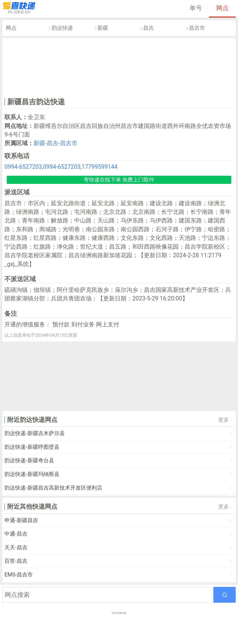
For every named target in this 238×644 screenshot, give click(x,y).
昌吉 (149, 28)
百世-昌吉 (16, 561)
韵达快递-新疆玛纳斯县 (32, 474)
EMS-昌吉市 (19, 575)
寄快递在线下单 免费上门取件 (119, 180)
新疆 (103, 28)
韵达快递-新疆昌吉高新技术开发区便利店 (53, 488)
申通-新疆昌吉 (21, 520)
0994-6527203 (23, 167)
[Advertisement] (119, 67)
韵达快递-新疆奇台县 (29, 460)
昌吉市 (197, 28)
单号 (196, 8)
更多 (224, 420)
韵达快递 (62, 28)
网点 (222, 8)
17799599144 (99, 167)
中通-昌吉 (16, 534)
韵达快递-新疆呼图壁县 (32, 447)
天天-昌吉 (16, 548)
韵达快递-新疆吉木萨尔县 (35, 433)
